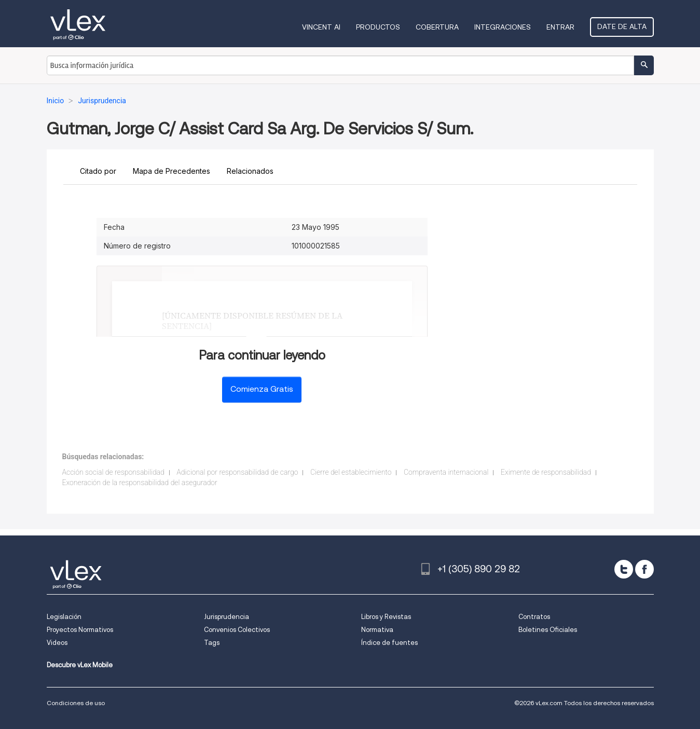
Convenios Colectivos (237, 630)
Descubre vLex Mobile (80, 665)
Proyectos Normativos (80, 630)
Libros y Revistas (386, 617)
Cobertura (437, 27)
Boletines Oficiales (548, 630)
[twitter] (624, 569)
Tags (212, 643)
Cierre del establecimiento (351, 472)
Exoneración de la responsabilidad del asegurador (140, 483)
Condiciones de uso (76, 703)
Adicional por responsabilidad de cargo (237, 472)
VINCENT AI (321, 27)
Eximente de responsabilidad (546, 472)
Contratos (534, 617)
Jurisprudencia (227, 617)
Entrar (560, 27)
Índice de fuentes (389, 643)
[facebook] (644, 569)
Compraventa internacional (446, 472)
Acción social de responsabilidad (113, 472)
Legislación (64, 617)
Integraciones (503, 27)
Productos (378, 27)
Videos (57, 643)
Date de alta (622, 26)
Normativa (377, 630)
